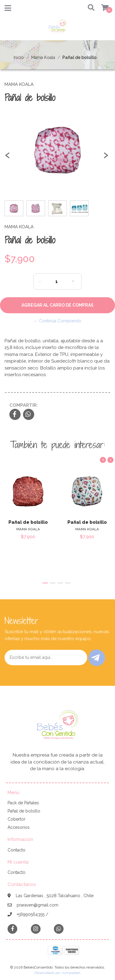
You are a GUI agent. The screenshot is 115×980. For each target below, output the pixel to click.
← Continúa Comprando (57, 321)
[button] (90, 8)
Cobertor (16, 819)
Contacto (16, 850)
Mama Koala (43, 57)
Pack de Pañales (23, 803)
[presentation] (8, 158)
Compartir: (24, 405)
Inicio (19, 57)
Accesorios (19, 827)
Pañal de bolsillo (28, 522)
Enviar (95, 658)
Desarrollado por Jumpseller (57, 973)
